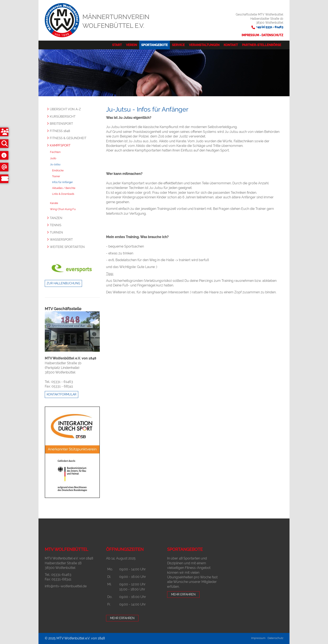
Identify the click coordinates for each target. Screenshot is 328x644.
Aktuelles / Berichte (64, 188)
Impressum (251, 35)
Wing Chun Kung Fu (63, 209)
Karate (54, 203)
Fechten (55, 152)
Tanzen (56, 218)
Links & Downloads (63, 194)
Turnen (56, 232)
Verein (131, 45)
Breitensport (61, 124)
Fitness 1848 (60, 131)
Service (178, 45)
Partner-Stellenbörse (262, 45)
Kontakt (231, 45)
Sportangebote (154, 45)
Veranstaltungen (204, 45)
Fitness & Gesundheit (68, 138)
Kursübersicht (63, 117)
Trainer (56, 176)
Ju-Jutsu (55, 164)
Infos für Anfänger (62, 182)
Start (117, 45)
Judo (53, 158)
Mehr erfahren (122, 618)
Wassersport (61, 240)
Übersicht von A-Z (65, 109)
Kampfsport (60, 145)
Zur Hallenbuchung (63, 283)
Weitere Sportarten (67, 247)
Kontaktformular (61, 394)
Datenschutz (272, 35)
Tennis (56, 225)
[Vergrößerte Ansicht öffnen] (72, 332)
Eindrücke (58, 171)
